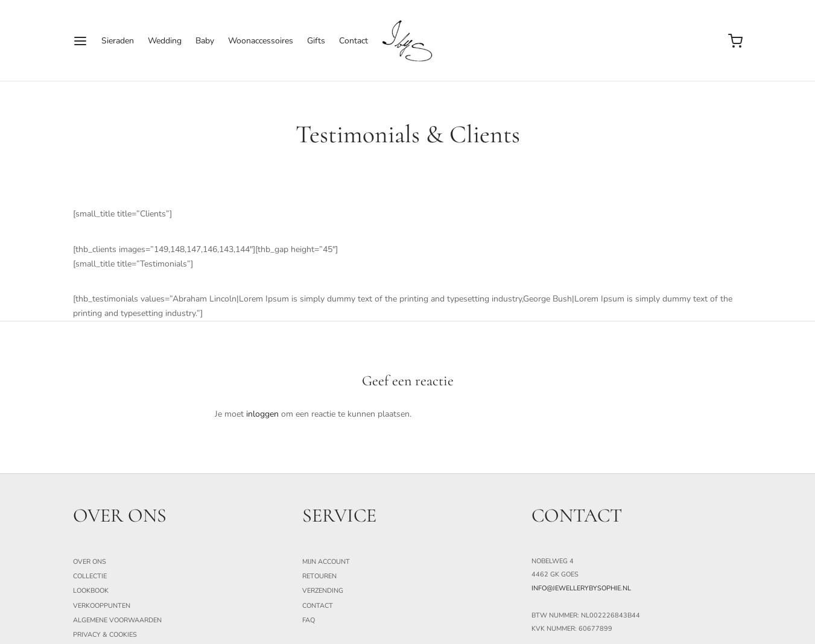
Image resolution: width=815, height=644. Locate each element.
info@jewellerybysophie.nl (581, 588)
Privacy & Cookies (105, 635)
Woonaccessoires (261, 41)
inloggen (262, 414)
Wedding (165, 41)
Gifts (316, 41)
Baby (205, 41)
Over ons (90, 562)
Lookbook (91, 591)
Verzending (323, 591)
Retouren (319, 576)
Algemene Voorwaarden (117, 620)
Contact (354, 41)
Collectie (90, 576)
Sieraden (118, 41)
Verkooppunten (102, 606)
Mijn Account (326, 562)
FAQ (309, 620)
